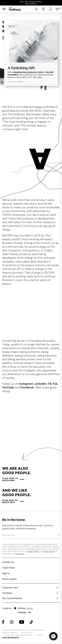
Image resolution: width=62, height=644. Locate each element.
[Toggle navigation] (4, 9)
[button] (53, 636)
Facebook (27, 387)
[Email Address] (31, 536)
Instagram (26, 384)
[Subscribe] (59, 536)
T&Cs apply (31, 4)
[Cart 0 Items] (58, 9)
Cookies (40, 635)
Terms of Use (49, 551)
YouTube (8, 387)
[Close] (54, 24)
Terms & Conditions (10, 633)
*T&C (34, 77)
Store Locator (10, 579)
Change (30, 608)
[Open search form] (36, 9)
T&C (20, 82)
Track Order (8, 568)
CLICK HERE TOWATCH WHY (10, 479)
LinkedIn (40, 384)
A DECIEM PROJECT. (11, 638)
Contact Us (20, 554)
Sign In (6, 573)
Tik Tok (53, 384)
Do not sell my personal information (18, 635)
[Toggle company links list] (57, 593)
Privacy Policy (34, 551)
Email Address (9, 535)
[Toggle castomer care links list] (57, 588)
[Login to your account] (51, 9)
